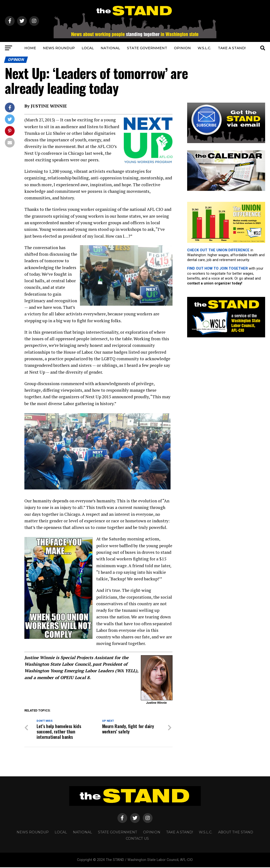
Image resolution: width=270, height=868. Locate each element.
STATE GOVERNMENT (147, 48)
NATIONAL (110, 48)
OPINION (182, 48)
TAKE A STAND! (232, 48)
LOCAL (88, 48)
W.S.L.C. (204, 48)
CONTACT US (137, 839)
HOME (30, 48)
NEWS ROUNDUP (59, 48)
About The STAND (236, 833)
